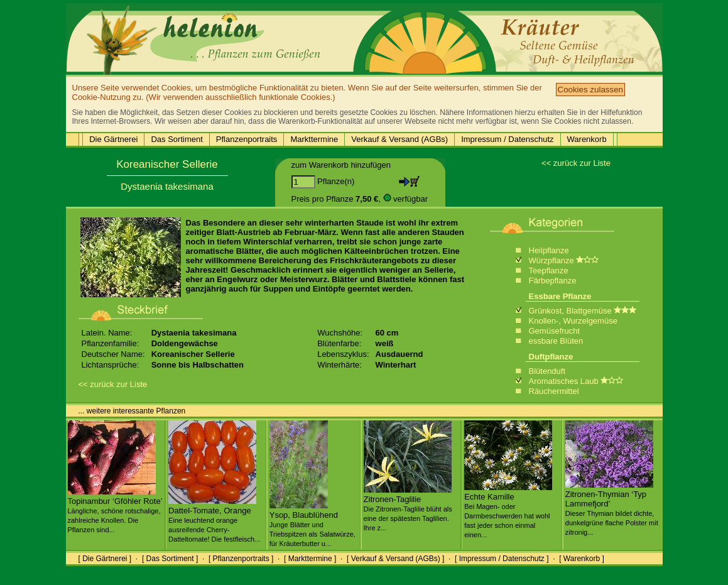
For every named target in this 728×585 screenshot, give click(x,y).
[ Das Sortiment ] (170, 559)
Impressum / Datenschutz (507, 139)
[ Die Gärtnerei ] (105, 559)
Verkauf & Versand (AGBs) (399, 139)
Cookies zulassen (590, 90)
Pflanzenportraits (247, 139)
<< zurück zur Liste (576, 163)
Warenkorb (587, 139)
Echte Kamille (508, 511)
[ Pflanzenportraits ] (241, 559)
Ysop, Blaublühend (312, 524)
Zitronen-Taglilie (408, 508)
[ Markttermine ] (310, 559)
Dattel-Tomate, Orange (214, 520)
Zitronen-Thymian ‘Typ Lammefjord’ (612, 508)
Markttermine (314, 139)
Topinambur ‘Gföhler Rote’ (115, 510)
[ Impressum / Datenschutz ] (502, 559)
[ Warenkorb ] (582, 559)
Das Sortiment (177, 139)
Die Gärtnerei (113, 139)
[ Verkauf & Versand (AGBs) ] (395, 559)
